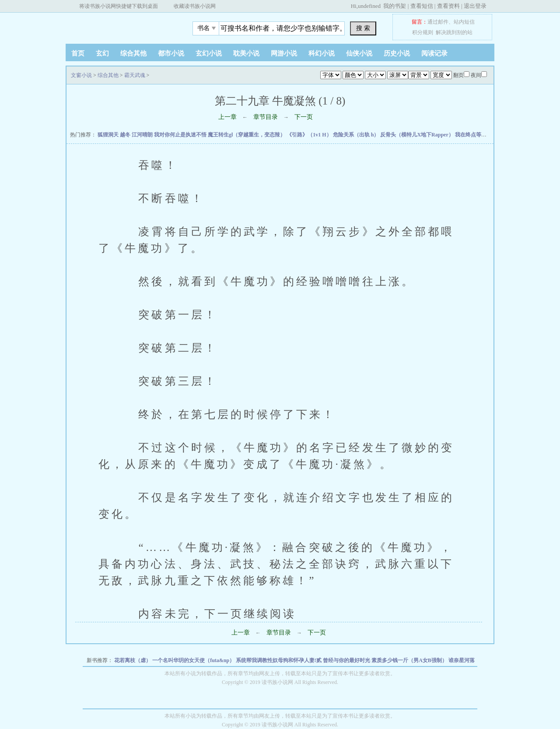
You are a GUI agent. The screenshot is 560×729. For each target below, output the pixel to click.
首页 (78, 53)
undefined (369, 6)
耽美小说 (246, 53)
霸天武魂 (135, 75)
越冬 (126, 135)
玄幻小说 (209, 53)
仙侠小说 (359, 53)
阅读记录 (434, 53)
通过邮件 (438, 22)
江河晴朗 (143, 135)
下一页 (304, 117)
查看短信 (422, 6)
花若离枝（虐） (133, 660)
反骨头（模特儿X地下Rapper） (417, 135)
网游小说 (284, 53)
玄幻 (102, 53)
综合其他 (133, 53)
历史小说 (397, 53)
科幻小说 (322, 53)
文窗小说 (120, 26)
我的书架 (395, 6)
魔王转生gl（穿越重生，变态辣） (247, 135)
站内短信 (464, 22)
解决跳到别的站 (454, 32)
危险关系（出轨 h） (357, 135)
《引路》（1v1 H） (310, 135)
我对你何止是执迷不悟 (181, 135)
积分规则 (423, 32)
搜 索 (363, 28)
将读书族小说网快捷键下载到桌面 (119, 6)
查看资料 (448, 6)
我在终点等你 (471, 135)
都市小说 (171, 53)
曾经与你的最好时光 (347, 660)
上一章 (227, 117)
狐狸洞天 (109, 135)
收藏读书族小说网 (195, 6)
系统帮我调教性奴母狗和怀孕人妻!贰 (279, 660)
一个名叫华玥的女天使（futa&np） (194, 660)
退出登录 (475, 6)
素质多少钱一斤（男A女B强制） (410, 660)
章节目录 (266, 117)
